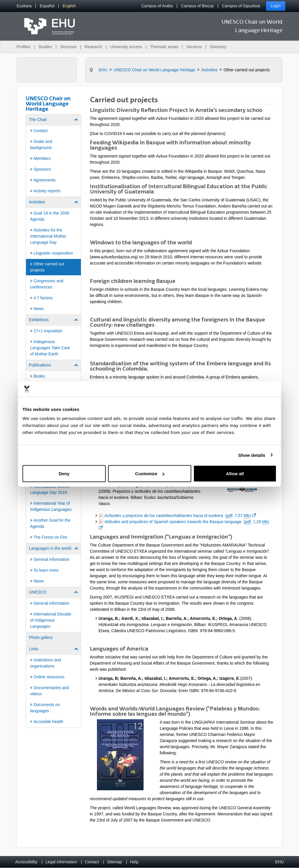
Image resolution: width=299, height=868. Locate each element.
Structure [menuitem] (68, 47)
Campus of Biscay (198, 6)
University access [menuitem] (126, 47)
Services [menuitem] (194, 47)
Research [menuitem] (93, 47)
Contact (92, 862)
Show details (252, 455)
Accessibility (26, 862)
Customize (150, 474)
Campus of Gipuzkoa (241, 6)
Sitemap (115, 862)
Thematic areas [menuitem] (164, 47)
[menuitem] (24, 6)
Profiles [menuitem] (24, 47)
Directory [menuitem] (218, 47)
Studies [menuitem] (45, 47)
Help (134, 862)
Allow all (235, 474)
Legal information (61, 862)
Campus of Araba (157, 6)
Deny (64, 474)
